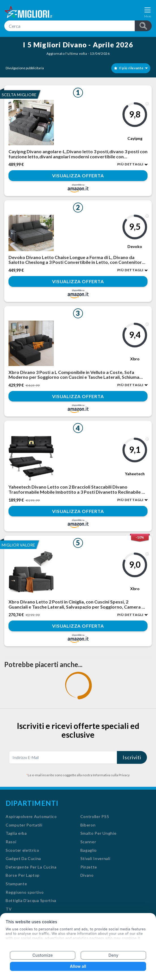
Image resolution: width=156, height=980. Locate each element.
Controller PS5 (95, 816)
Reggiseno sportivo (25, 892)
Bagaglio (89, 850)
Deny (113, 955)
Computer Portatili (24, 825)
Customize (42, 955)
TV (9, 909)
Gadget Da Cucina (23, 858)
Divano (87, 875)
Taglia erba (16, 833)
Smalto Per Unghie (99, 833)
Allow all (78, 966)
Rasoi (11, 842)
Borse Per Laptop (23, 875)
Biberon (88, 825)
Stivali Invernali (95, 858)
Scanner (88, 842)
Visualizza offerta (78, 176)
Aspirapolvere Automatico (31, 816)
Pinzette (89, 867)
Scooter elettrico (23, 850)
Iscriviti (132, 757)
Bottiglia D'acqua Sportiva (31, 900)
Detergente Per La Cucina (31, 867)
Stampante (16, 884)
